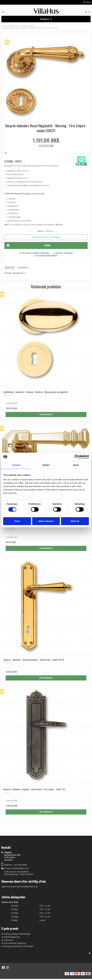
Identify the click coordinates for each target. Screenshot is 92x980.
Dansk (87, 2)
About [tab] (76, 465)
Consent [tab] (16, 465)
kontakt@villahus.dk (20, 868)
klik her (59, 225)
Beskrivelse (10, 268)
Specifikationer (23, 268)
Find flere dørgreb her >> (15, 273)
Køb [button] (27, 245)
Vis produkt (46, 414)
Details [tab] (46, 465)
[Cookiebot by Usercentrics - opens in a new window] (77, 457)
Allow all (75, 521)
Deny (17, 521)
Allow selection (46, 521)
